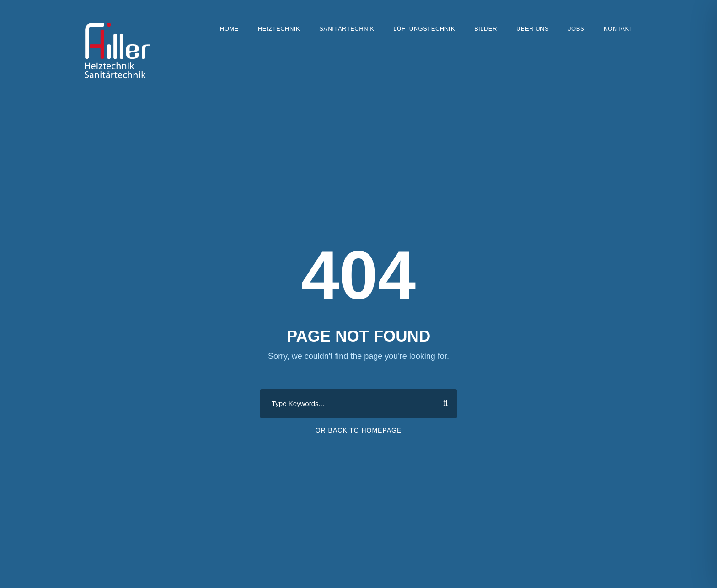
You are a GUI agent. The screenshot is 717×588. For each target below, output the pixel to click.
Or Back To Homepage (359, 430)
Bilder (486, 29)
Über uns (532, 29)
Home (229, 29)
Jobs (576, 29)
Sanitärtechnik (347, 29)
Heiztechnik (279, 29)
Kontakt (618, 29)
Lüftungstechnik (424, 29)
